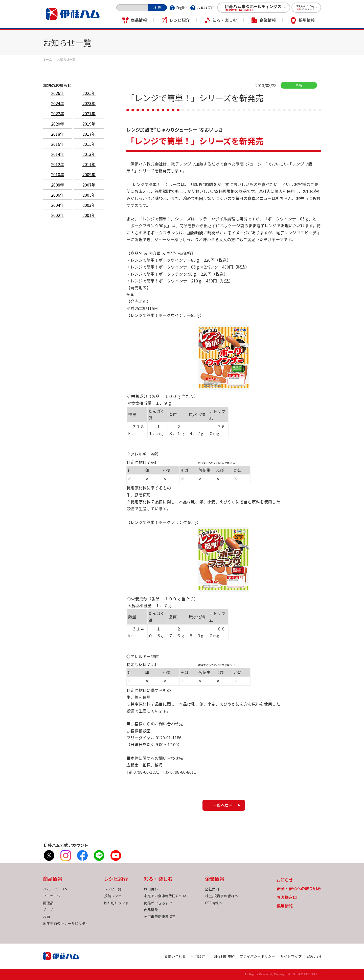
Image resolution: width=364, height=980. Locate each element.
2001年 (89, 215)
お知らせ (285, 880)
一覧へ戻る (223, 805)
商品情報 (139, 20)
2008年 (58, 185)
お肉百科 (151, 889)
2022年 (58, 113)
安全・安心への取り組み (299, 889)
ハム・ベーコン (55, 889)
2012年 (58, 164)
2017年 (89, 134)
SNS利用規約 (224, 956)
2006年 (58, 195)
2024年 (58, 103)
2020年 (58, 124)
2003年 (89, 205)
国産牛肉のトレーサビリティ (66, 923)
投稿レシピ (113, 896)
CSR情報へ (214, 903)
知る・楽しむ (225, 20)
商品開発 (151, 910)
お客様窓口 (206, 8)
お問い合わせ (175, 956)
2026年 (58, 93)
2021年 (89, 113)
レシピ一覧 (113, 889)
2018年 (58, 134)
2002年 (58, 215)
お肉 (47, 916)
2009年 (89, 174)
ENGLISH (314, 956)
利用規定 (198, 956)
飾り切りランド (116, 903)
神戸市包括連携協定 (160, 916)
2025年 (89, 93)
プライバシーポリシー (257, 956)
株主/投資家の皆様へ (222, 896)
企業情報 (268, 20)
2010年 (58, 174)
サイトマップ (291, 956)
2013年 (89, 154)
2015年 (89, 144)
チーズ (48, 910)
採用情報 (307, 20)
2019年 (89, 124)
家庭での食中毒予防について (167, 896)
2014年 (58, 154)
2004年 (58, 205)
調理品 (48, 903)
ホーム (48, 59)
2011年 (89, 164)
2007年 (89, 185)
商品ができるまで (158, 903)
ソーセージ (52, 896)
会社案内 (212, 889)
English (182, 8)
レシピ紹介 (180, 20)
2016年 (58, 144)
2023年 (89, 103)
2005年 (89, 195)
